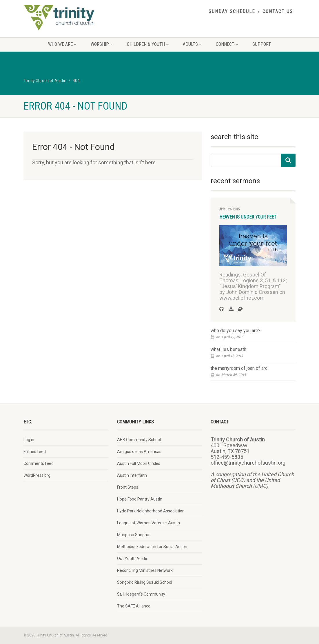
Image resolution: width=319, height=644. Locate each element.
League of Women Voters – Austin (148, 523)
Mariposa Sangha (133, 535)
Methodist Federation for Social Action (152, 547)
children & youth (148, 44)
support (262, 44)
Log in (29, 440)
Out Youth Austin (133, 559)
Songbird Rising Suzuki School (145, 582)
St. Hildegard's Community (141, 594)
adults (192, 44)
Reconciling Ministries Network (145, 570)
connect (227, 44)
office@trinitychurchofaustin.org (248, 463)
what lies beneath (228, 349)
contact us (278, 11)
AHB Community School (139, 440)
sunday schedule (232, 11)
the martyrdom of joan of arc (239, 368)
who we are (62, 44)
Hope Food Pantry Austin (140, 499)
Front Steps (128, 487)
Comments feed (39, 463)
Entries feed (35, 452)
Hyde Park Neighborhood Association (151, 511)
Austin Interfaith (132, 475)
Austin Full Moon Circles (139, 463)
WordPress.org (37, 475)
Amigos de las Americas (139, 452)
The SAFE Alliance (134, 606)
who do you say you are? (236, 331)
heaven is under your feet (248, 217)
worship (102, 44)
